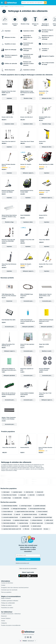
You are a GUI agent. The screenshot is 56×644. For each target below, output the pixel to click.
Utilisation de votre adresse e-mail (22, 563)
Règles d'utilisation (6, 598)
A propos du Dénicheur (7, 583)
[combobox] (33, 3)
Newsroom (4, 616)
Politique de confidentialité (8, 603)
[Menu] (2, 3)
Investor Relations (6, 618)
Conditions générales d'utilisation (10, 601)
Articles (3, 621)
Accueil (2, 6)
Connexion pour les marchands (9, 590)
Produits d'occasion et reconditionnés (11, 625)
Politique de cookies (6, 605)
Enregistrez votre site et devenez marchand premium (15, 588)
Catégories (4, 623)
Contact (3, 585)
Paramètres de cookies (7, 608)
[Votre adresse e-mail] (28, 555)
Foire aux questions (6, 592)
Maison (6, 6)
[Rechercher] (45, 3)
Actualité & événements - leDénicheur (11, 614)
